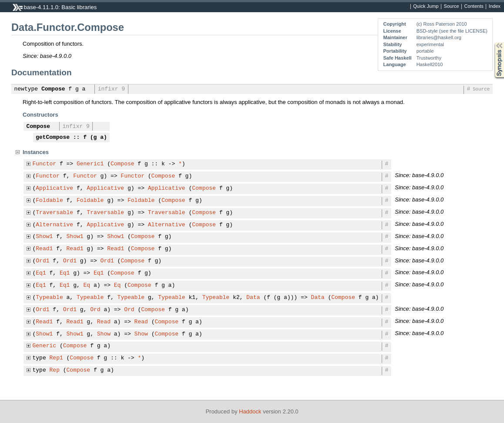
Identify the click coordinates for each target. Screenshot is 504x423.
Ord (95, 310)
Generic (45, 346)
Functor (45, 164)
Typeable (49, 298)
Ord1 (42, 261)
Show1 (44, 237)
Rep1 (56, 358)
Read (104, 322)
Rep (55, 370)
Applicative (54, 188)
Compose (53, 89)
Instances (36, 152)
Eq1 (41, 273)
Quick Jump (426, 7)
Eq (87, 285)
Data (253, 298)
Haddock (250, 411)
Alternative (54, 225)
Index (495, 7)
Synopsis (492, 42)
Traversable (54, 213)
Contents (474, 7)
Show (104, 334)
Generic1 (90, 164)
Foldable (49, 201)
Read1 (44, 249)
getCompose (53, 138)
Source (452, 7)
